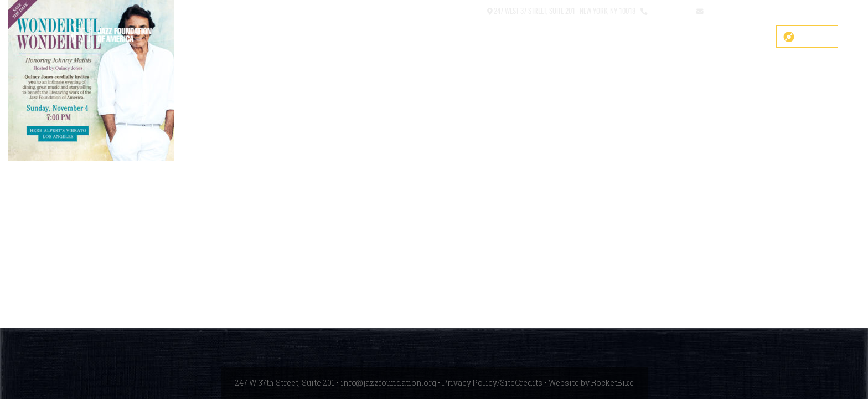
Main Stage (489, 37)
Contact (469, 10)
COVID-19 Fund (420, 37)
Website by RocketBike (591, 383)
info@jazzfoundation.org (746, 10)
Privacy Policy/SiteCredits (492, 383)
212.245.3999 (670, 10)
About (542, 37)
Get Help (744, 37)
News (697, 37)
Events (653, 37)
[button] (442, 11)
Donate (815, 37)
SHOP (364, 37)
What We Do (597, 37)
